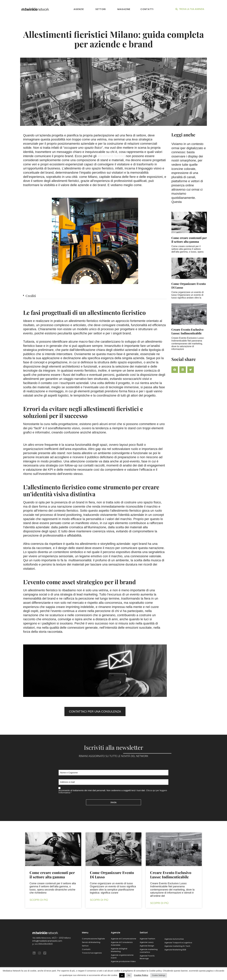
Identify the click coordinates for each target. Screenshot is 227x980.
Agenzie (79, 9)
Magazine (124, 9)
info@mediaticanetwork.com (47, 941)
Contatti (147, 9)
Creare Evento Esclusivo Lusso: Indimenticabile (187, 331)
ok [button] (122, 975)
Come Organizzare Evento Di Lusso (189, 286)
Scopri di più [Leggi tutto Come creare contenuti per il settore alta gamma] (39, 900)
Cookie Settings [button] (159, 975)
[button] (95, 297)
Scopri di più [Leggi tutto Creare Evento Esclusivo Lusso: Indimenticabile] (159, 903)
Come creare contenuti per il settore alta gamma (189, 240)
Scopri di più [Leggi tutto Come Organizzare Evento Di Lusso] (99, 900)
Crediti (31, 296)
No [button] (129, 975)
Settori (101, 9)
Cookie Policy (141, 975)
